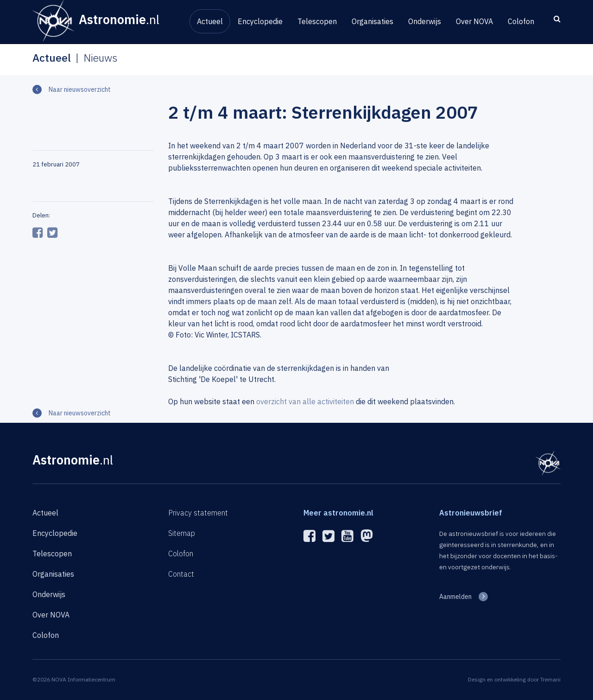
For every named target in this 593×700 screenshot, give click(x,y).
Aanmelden (455, 597)
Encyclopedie (260, 21)
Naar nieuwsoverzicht (80, 89)
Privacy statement (198, 513)
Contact (181, 574)
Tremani (550, 679)
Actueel (210, 21)
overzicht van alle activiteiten (305, 401)
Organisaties (372, 21)
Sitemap (182, 533)
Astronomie (73, 460)
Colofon (521, 21)
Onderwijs (425, 21)
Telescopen (317, 21)
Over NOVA (474, 21)
